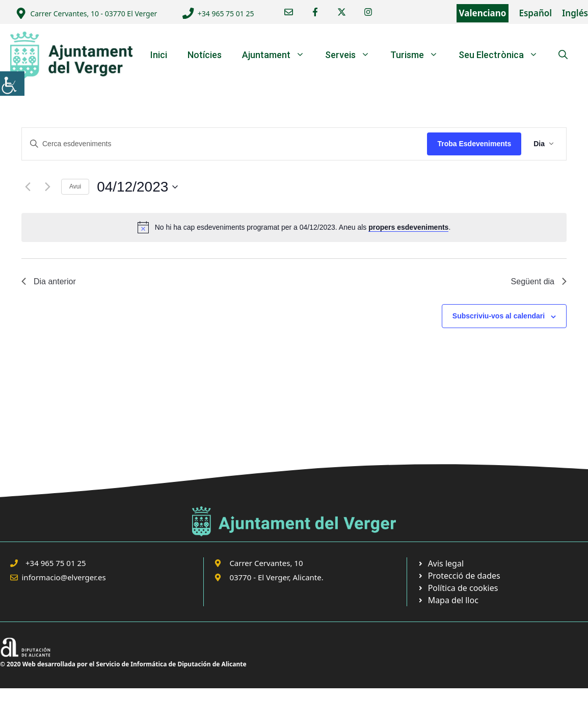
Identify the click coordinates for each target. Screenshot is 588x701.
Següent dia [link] (539, 281)
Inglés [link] (575, 13)
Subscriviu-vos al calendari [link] (499, 316)
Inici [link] (159, 55)
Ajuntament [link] (278, 55)
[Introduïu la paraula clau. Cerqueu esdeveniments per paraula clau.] (224, 144)
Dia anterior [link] (49, 281)
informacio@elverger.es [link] (64, 577)
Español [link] (535, 13)
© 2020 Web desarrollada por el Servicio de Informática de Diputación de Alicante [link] (123, 664)
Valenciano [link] (483, 13)
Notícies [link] (205, 55)
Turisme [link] (419, 55)
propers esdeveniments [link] (408, 227)
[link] (12, 84)
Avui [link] (75, 186)
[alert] (294, 227)
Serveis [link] (353, 55)
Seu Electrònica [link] (503, 55)
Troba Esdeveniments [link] (474, 144)
